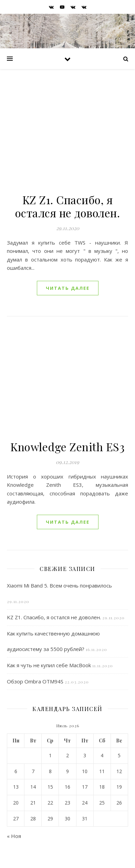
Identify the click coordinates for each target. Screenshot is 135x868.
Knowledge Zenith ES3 (67, 447)
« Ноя (14, 836)
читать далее (68, 288)
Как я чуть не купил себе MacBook (49, 665)
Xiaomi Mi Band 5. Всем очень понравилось (59, 585)
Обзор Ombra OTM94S (35, 681)
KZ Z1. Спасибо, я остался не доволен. (68, 206)
